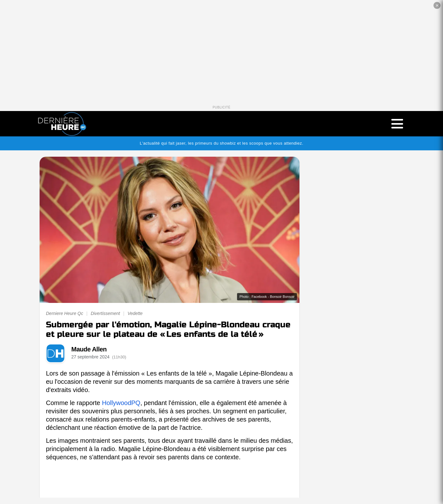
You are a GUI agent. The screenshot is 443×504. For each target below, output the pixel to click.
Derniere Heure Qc (65, 313)
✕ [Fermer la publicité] (437, 6)
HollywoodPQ (121, 403)
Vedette (135, 313)
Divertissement (105, 313)
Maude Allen (89, 349)
